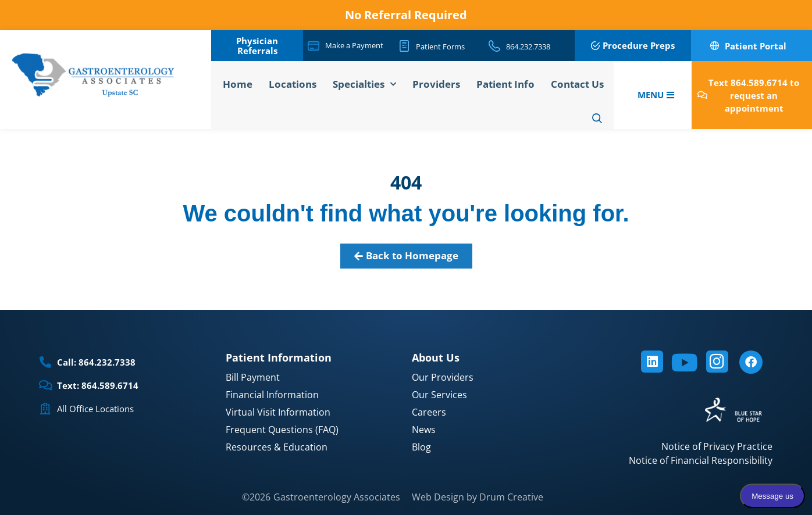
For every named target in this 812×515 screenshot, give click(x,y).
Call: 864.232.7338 (96, 362)
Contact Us (577, 84)
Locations (293, 84)
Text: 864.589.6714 (98, 385)
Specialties (364, 84)
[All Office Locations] (45, 409)
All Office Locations (95, 409)
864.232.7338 (528, 47)
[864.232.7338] (494, 46)
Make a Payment (354, 45)
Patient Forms (440, 47)
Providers (436, 84)
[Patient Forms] (404, 46)
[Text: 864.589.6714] (45, 385)
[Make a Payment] (314, 46)
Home (238, 84)
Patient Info (505, 84)
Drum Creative (511, 497)
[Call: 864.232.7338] (45, 362)
